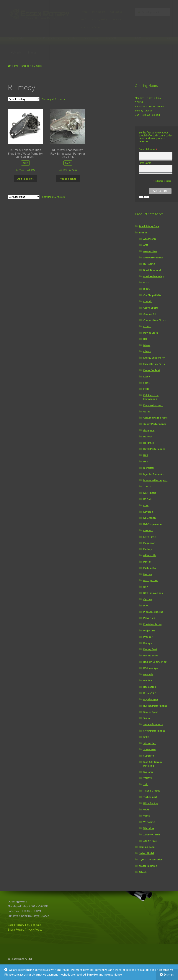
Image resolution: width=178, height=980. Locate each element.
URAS (146, 810)
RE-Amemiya (151, 668)
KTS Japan (150, 518)
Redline (148, 680)
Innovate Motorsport (155, 480)
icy (40, 929)
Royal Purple (151, 699)
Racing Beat (150, 649)
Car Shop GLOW (152, 295)
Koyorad (148, 512)
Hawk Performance (154, 449)
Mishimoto (150, 568)
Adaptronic (150, 239)
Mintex (147, 562)
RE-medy (148, 674)
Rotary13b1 (150, 693)
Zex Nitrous (91, 38)
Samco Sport (151, 712)
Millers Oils (150, 555)
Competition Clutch (155, 320)
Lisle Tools (150, 537)
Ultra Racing (151, 803)
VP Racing (149, 822)
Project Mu (149, 631)
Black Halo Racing (154, 276)
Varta (147, 816)
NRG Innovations (153, 593)
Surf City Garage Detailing (153, 764)
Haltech (16, 52)
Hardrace (149, 443)
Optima (148, 599)
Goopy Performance (155, 424)
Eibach (147, 351)
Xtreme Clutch (152, 834)
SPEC (146, 737)
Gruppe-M (149, 430)
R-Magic (148, 643)
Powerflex (149, 618)
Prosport (148, 637)
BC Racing (149, 264)
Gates (147, 412)
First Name (145, 163)
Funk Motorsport (153, 405)
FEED (146, 389)
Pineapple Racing (153, 612)
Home (84, 12)
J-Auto (147, 486)
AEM (146, 245)
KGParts (148, 499)
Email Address (148, 149)
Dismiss (169, 974)
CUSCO (147, 326)
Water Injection (148, 866)
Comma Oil (150, 314)
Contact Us (116, 12)
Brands (32, 52)
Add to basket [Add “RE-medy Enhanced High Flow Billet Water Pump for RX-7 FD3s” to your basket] (68, 179)
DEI (145, 339)
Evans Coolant (152, 370)
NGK (146, 587)
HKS (146, 461)
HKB (146, 455)
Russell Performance (155, 706)
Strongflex (150, 743)
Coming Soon (147, 847)
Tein (146, 784)
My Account (99, 12)
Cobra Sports (151, 308)
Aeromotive (150, 251)
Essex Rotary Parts (47, 38)
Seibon (147, 718)
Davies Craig (151, 333)
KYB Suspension (152, 524)
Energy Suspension (154, 358)
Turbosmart (150, 797)
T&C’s (84, 19)
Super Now (149, 749)
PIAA (146, 606)
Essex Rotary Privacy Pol (23, 929)
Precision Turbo (152, 624)
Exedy (147, 377)
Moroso (148, 574)
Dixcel (147, 345)
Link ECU (110, 38)
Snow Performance (154, 731)
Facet (146, 383)
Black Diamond (152, 270)
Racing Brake (151, 655)
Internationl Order (91, 27)
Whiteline (149, 828)
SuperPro (149, 756)
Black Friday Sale (149, 226)
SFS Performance (153, 724)
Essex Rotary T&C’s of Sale (25, 925)
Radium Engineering (155, 662)
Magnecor (149, 543)
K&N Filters (150, 493)
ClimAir (147, 301)
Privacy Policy (100, 19)
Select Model (16, 38)
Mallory (148, 549)
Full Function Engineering (151, 397)
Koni (146, 505)
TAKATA (148, 778)
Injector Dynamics (154, 474)
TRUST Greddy (152, 791)
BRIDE (147, 289)
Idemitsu (71, 38)
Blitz (146, 282)
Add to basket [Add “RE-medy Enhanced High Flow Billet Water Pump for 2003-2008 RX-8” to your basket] (26, 179)
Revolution (150, 687)
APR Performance (153, 257)
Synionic (148, 772)
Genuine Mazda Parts (155, 418)
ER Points (118, 19)
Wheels (143, 872)
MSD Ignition (151, 580)
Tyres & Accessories (151, 859)
